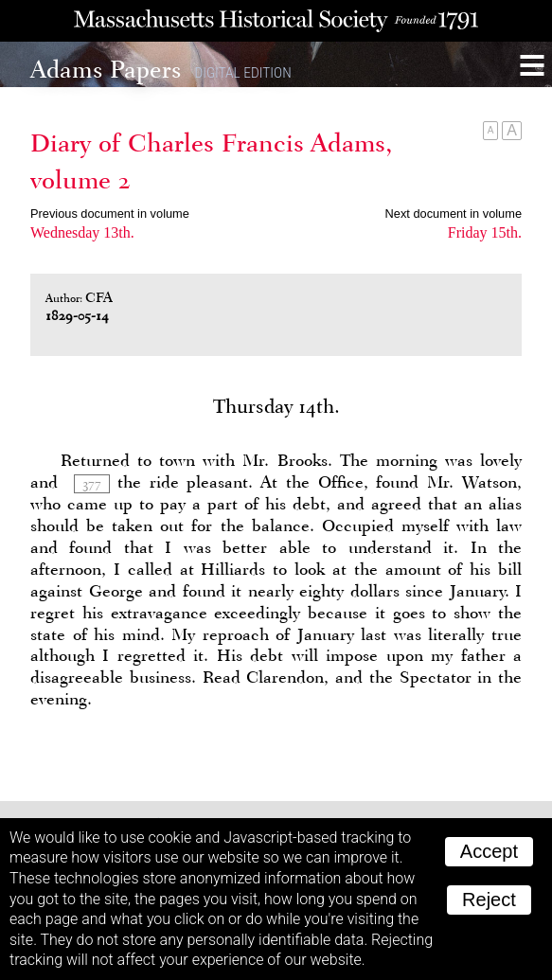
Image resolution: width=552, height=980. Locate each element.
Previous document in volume (110, 214)
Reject (489, 900)
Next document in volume (454, 214)
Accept (489, 851)
